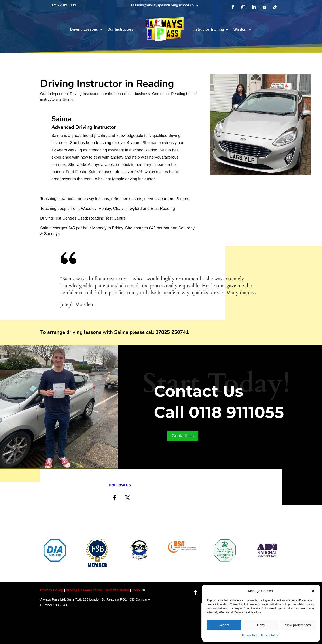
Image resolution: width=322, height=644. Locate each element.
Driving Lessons (84, 29)
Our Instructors (120, 29)
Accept (224, 625)
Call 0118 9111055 (219, 412)
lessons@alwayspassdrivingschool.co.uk (165, 5)
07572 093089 (64, 5)
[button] (313, 591)
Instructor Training (208, 29)
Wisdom (240, 29)
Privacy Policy (250, 635)
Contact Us (183, 436)
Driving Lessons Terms (84, 590)
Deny (261, 625)
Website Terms (117, 590)
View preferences (298, 625)
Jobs (136, 590)
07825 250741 (172, 332)
